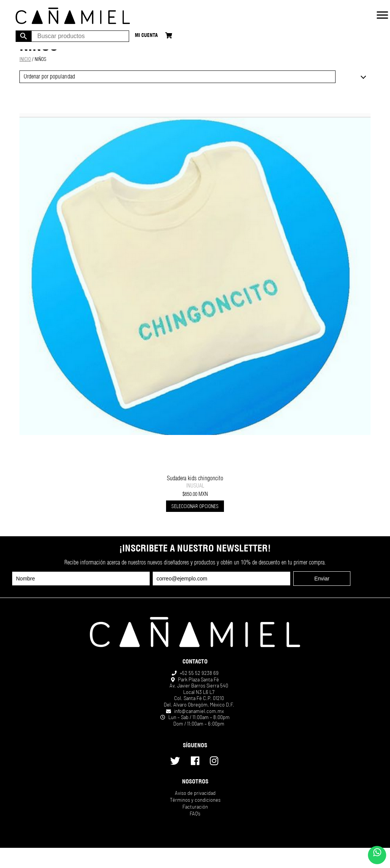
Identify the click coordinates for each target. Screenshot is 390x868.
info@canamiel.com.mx (199, 711)
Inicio (25, 60)
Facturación (195, 807)
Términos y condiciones (195, 800)
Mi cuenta (146, 36)
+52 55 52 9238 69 (199, 673)
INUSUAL (195, 486)
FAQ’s (195, 814)
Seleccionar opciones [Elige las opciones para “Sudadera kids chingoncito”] (195, 507)
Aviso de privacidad (195, 793)
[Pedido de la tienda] (177, 77)
